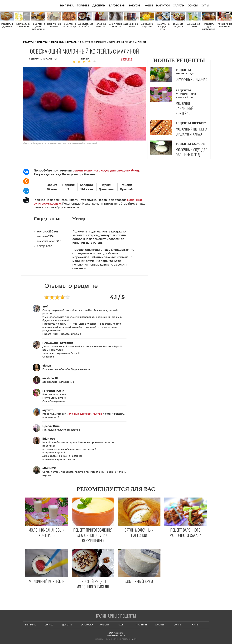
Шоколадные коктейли (85, 25)
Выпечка (67, 6)
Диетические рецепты (116, 25)
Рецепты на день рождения (38, 26)
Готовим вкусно (116, 616)
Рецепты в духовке (7, 25)
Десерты (99, 6)
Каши (149, 6)
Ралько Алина (48, 59)
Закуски (135, 6)
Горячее (83, 6)
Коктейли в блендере (23, 25)
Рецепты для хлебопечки (209, 26)
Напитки (163, 6)
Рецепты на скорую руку (163, 26)
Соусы (193, 6)
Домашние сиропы (147, 25)
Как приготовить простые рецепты (39, 6)
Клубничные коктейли (225, 25)
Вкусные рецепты (178, 25)
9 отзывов (126, 59)
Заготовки (117, 6)
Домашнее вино (132, 25)
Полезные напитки (100, 25)
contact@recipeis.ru (116, 635)
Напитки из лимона (54, 25)
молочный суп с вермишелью (85, 414)
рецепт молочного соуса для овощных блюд (106, 171)
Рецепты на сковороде (69, 25)
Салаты (179, 6)
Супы (205, 6)
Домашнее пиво (194, 25)
